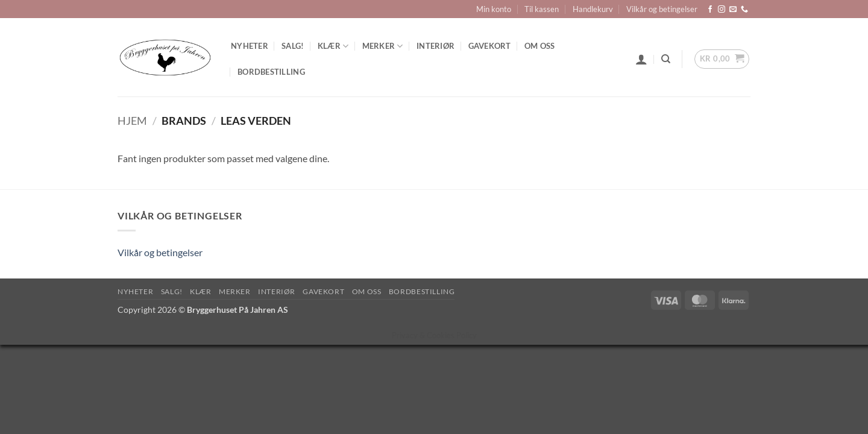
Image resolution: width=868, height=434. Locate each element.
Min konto (494, 9)
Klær (333, 46)
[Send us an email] (733, 10)
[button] (641, 59)
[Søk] (666, 59)
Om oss (540, 46)
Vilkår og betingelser (662, 9)
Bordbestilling (271, 72)
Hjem (132, 121)
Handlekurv (593, 9)
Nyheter (250, 46)
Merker (383, 46)
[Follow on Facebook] (710, 10)
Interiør (436, 46)
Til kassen (542, 9)
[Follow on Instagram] (722, 10)
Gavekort (490, 46)
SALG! (293, 46)
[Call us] (744, 10)
